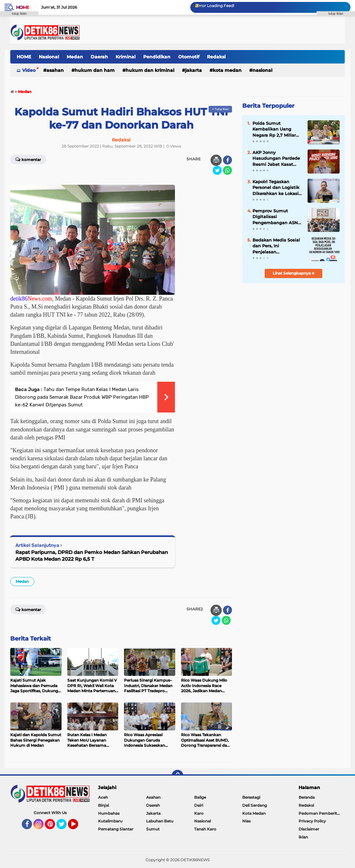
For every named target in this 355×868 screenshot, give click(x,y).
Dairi (199, 805)
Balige (200, 797)
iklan (303, 837)
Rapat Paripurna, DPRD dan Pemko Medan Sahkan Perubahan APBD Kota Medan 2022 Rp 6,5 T (92, 556)
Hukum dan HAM (95, 70)
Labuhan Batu (160, 821)
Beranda (307, 797)
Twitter (64, 827)
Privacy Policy (312, 821)
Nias (246, 821)
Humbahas (109, 813)
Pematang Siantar (116, 829)
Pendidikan (157, 57)
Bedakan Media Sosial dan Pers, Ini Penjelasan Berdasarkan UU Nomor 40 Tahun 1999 (276, 246)
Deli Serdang (255, 805)
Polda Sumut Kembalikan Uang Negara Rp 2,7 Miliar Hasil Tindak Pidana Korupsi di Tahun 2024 (277, 129)
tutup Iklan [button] (19, 14)
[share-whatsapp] (227, 170)
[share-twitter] (217, 170)
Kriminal (126, 57)
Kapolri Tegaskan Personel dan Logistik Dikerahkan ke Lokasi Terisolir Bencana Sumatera (276, 188)
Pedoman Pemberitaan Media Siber (322, 813)
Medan (75, 57)
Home (23, 7)
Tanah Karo (205, 829)
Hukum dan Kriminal (150, 70)
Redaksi (216, 57)
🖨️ (216, 160)
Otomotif (189, 57)
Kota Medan (227, 70)
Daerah (99, 57)
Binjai (103, 805)
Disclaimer (309, 829)
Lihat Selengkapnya (294, 273)
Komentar (28, 609)
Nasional (49, 57)
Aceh (103, 797)
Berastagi (251, 797)
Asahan (55, 70)
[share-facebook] (227, 160)
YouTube (78, 827)
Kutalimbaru (110, 821)
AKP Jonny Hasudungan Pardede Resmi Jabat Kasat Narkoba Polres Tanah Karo (276, 158)
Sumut (153, 829)
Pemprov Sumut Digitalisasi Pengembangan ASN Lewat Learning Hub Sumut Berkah (275, 217)
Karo (199, 813)
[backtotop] (177, 776)
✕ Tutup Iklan (220, 109)
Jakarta (194, 70)
